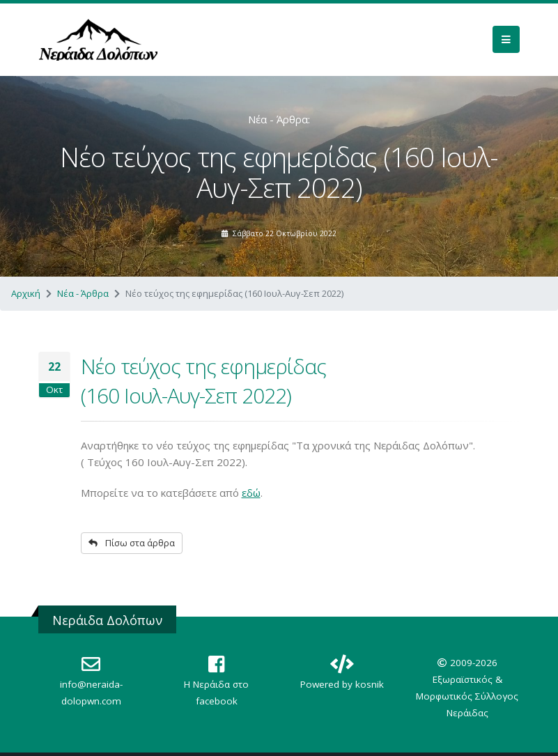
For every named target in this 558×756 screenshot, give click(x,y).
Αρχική (26, 293)
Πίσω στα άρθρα (132, 543)
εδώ (251, 493)
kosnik (370, 684)
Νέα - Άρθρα (83, 293)
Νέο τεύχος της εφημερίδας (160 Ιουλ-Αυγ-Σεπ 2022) (203, 381)
